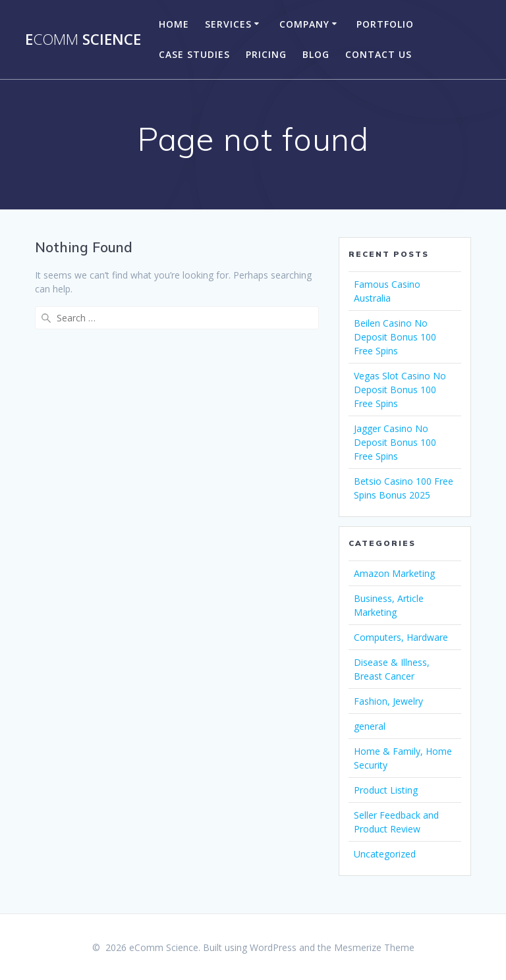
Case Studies (194, 54)
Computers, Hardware (401, 637)
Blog (316, 54)
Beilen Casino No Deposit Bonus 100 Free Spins (395, 337)
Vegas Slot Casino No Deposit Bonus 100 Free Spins (400, 390)
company (304, 24)
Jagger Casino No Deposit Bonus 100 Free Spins (395, 442)
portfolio (385, 24)
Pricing (266, 54)
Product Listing (386, 790)
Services (228, 24)
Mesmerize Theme (374, 947)
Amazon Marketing (394, 573)
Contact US (379, 54)
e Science (83, 40)
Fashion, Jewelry (388, 701)
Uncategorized (385, 854)
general (370, 726)
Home (174, 24)
